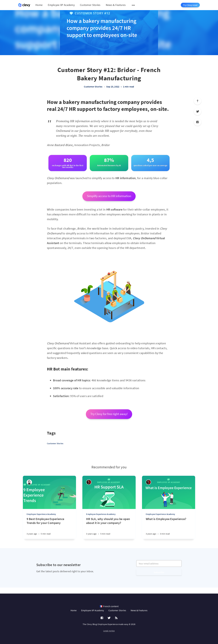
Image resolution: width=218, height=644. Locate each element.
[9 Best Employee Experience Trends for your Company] (49, 528)
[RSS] (116, 618)
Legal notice (109, 631)
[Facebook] (198, 122)
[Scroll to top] (198, 101)
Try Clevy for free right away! (109, 414)
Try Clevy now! (190, 5)
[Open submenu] (133, 5)
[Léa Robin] (29, 482)
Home (39, 5)
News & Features (116, 5)
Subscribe (159, 572)
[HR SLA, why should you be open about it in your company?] (109, 528)
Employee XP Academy (61, 5)
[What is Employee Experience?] (169, 528)
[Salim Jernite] (89, 482)
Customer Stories (90, 5)
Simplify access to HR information (109, 196)
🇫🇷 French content (109, 606)
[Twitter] (198, 111)
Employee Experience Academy (41, 514)
